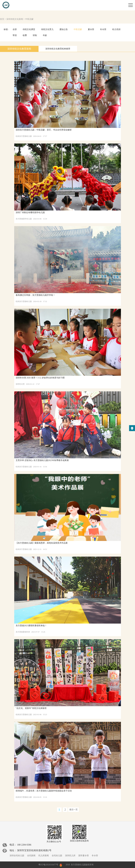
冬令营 (103, 29)
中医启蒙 (29, 19)
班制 (35, 35)
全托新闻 (31, 856)
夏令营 (91, 29)
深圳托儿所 (70, 856)
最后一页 (74, 810)
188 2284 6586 (24, 845)
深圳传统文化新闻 (15, 19)
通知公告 (64, 29)
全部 (15, 29)
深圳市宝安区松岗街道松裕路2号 (34, 850)
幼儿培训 (116, 29)
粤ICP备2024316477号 (48, 865)
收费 (25, 35)
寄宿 (15, 35)
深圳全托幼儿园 (17, 856)
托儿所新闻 (44, 856)
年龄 (45, 35)
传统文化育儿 (47, 29)
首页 (2, 19)
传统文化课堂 (29, 29)
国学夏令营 (84, 856)
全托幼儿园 (57, 856)
